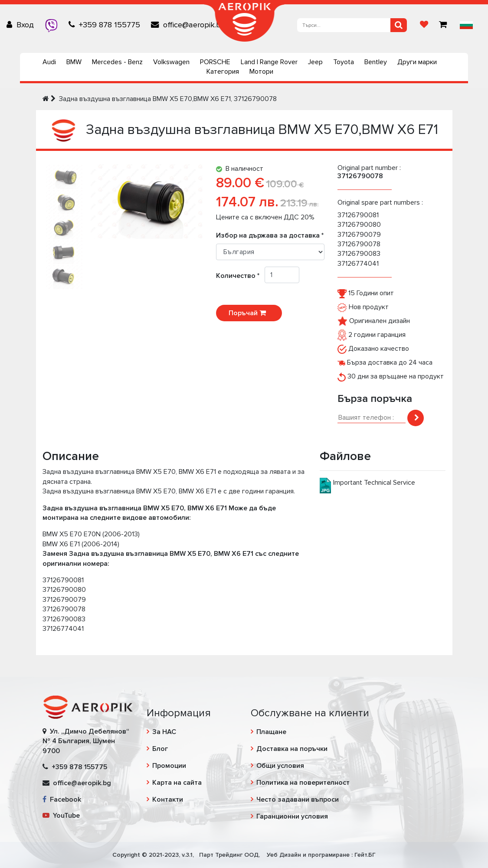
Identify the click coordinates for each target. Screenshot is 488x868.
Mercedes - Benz (117, 62)
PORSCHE (215, 62)
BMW (74, 62)
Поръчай (249, 313)
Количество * (240, 276)
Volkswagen (171, 62)
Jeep (315, 62)
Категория (223, 72)
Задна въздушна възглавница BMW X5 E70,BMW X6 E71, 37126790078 (168, 99)
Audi (49, 62)
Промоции (169, 766)
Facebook (62, 799)
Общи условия (280, 766)
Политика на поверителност (303, 783)
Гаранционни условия (292, 816)
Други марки (417, 62)
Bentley (376, 62)
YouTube (61, 816)
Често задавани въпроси (298, 799)
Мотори (261, 72)
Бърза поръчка (375, 399)
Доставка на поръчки (292, 749)
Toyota (344, 62)
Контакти (168, 799)
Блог (160, 749)
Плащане (271, 732)
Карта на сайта (177, 783)
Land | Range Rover (269, 62)
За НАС (164, 732)
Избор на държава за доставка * (270, 235)
